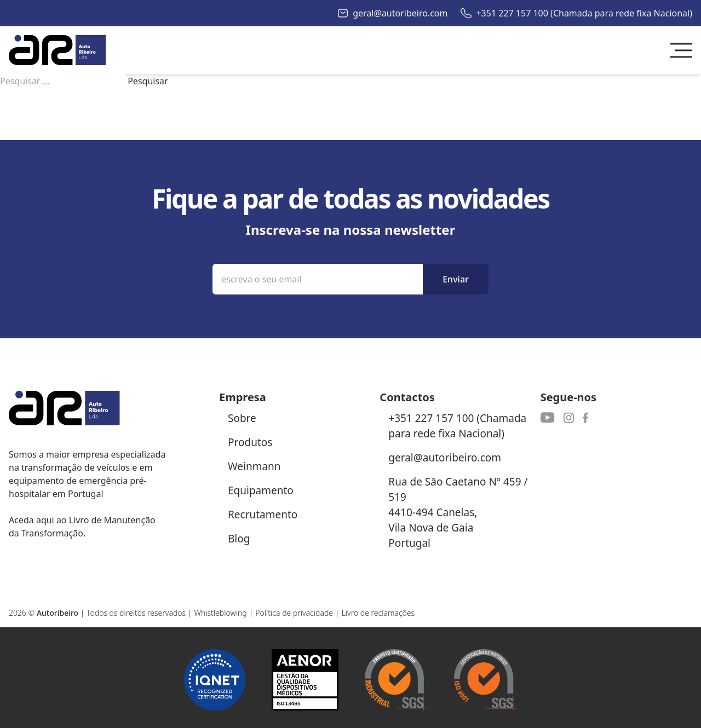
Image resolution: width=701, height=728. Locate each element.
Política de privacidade (294, 613)
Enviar (456, 279)
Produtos (250, 442)
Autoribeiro (58, 613)
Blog (239, 539)
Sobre (242, 418)
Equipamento (261, 490)
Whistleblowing (220, 613)
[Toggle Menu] (681, 50)
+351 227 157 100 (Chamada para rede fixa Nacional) (584, 13)
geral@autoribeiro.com (400, 13)
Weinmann (254, 466)
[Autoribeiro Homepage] (58, 50)
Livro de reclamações (378, 613)
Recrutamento (263, 515)
